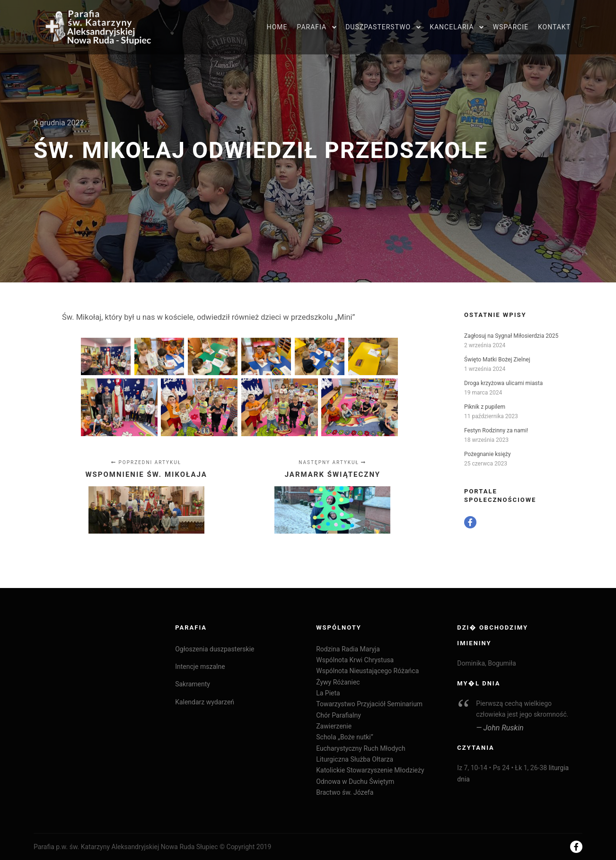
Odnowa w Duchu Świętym (355, 781)
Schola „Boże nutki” (345, 737)
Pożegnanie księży (487, 454)
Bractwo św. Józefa (345, 792)
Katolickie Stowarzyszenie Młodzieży (370, 770)
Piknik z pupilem (485, 407)
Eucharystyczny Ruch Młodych (361, 748)
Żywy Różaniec (338, 682)
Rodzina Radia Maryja (348, 649)
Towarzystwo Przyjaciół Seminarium (369, 704)
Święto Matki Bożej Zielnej (497, 360)
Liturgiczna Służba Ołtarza (355, 759)
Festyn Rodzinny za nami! (496, 430)
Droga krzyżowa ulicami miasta (503, 383)
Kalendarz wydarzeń (205, 702)
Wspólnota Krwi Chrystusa (355, 660)
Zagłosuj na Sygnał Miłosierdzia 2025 (511, 336)
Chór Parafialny (339, 715)
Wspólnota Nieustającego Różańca (367, 671)
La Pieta (328, 693)
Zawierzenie (334, 726)
